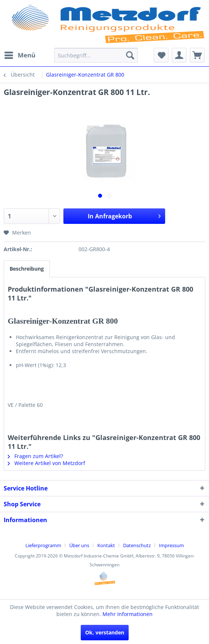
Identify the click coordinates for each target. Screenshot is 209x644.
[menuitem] (20, 55)
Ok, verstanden (105, 632)
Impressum (171, 545)
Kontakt (106, 545)
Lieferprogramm (43, 545)
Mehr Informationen (128, 614)
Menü (20, 54)
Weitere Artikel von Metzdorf (46, 463)
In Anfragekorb (124, 215)
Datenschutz (137, 545)
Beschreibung (27, 269)
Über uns (79, 545)
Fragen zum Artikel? (35, 456)
